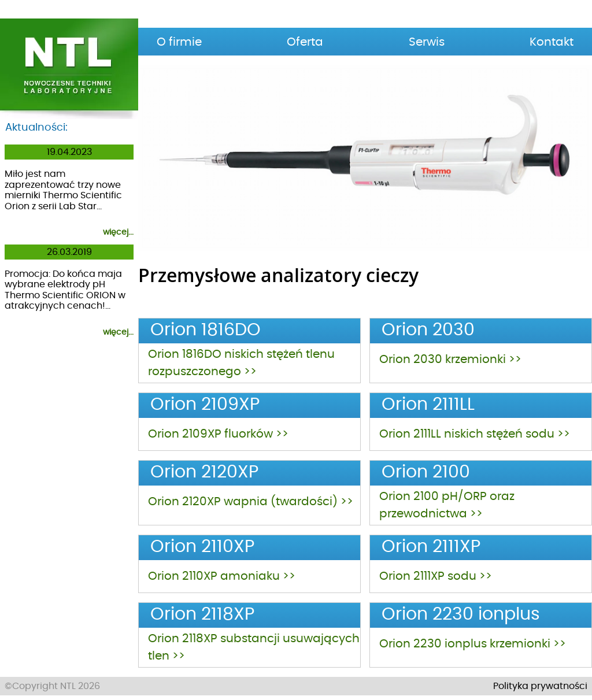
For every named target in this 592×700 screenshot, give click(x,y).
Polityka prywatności (540, 686)
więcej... (118, 232)
